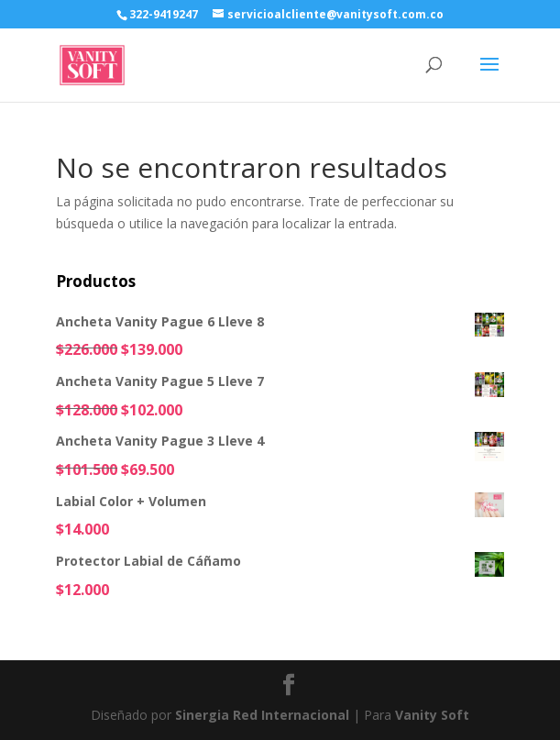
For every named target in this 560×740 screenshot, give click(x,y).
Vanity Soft (432, 715)
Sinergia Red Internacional (262, 715)
